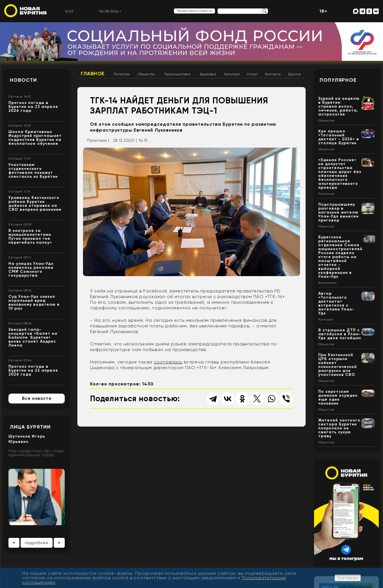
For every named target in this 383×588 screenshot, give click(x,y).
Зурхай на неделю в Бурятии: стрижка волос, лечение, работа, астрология (339, 106)
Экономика (328, 283)
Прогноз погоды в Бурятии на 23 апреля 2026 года (33, 107)
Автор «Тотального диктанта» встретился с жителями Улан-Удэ (336, 303)
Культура (232, 74)
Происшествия (177, 74)
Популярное (338, 80)
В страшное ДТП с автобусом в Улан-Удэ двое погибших (340, 334)
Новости (23, 80)
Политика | (98, 140)
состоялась (168, 362)
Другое (294, 74)
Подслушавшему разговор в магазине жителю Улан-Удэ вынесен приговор (339, 212)
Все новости (37, 398)
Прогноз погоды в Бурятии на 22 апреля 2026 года (33, 370)
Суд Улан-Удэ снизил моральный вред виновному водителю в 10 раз (34, 302)
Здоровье (208, 74)
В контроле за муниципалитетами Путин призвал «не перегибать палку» (30, 237)
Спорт (253, 74)
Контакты (273, 74)
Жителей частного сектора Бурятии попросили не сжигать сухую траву (339, 428)
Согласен (348, 578)
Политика (122, 74)
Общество (146, 74)
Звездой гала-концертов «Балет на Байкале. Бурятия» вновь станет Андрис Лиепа (33, 337)
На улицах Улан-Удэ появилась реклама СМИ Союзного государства (31, 269)
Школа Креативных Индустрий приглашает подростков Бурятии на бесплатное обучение (35, 138)
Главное (93, 74)
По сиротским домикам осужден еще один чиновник (338, 397)
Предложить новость (194, 11)
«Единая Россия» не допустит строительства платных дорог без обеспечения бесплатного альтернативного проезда (340, 174)
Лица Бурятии (30, 427)
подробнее (37, 543)
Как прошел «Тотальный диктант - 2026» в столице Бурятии (339, 137)
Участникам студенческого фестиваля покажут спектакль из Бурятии (33, 171)
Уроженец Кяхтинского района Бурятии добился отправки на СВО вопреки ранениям (35, 204)
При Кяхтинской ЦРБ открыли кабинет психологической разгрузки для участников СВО (338, 365)
